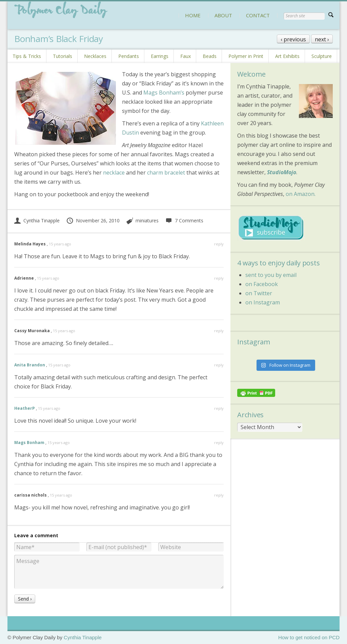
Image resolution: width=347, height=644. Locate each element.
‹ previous (293, 39)
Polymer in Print (246, 56)
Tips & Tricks (27, 56)
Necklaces (95, 56)
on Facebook (262, 284)
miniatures (147, 220)
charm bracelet (166, 173)
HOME (193, 15)
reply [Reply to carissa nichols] (219, 495)
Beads (210, 56)
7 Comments (184, 220)
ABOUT (223, 15)
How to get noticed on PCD (309, 637)
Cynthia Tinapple (37, 220)
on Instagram (263, 302)
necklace (114, 173)
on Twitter (259, 293)
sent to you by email (271, 275)
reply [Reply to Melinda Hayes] (219, 244)
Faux (186, 56)
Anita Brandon (30, 365)
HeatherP (25, 408)
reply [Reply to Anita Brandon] (219, 365)
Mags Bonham (29, 442)
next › (322, 39)
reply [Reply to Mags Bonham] (219, 442)
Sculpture (322, 56)
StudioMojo (282, 172)
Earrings (160, 56)
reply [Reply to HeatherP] (219, 408)
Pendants (129, 56)
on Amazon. (301, 194)
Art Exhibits (287, 56)
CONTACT (258, 15)
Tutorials (63, 56)
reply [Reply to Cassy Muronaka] (219, 331)
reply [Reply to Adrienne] (219, 278)
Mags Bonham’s (164, 93)
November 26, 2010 (93, 220)
